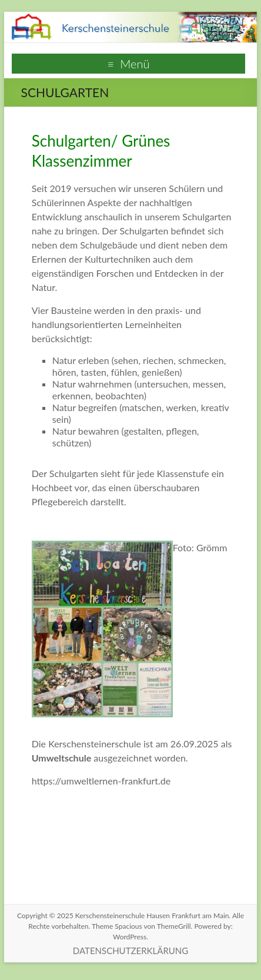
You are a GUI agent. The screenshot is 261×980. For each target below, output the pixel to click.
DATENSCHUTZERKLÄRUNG (130, 951)
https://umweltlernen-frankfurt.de (101, 781)
